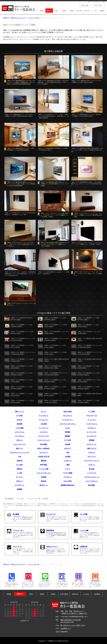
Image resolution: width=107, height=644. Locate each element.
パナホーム (92, 465)
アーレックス (92, 420)
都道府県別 (50, 530)
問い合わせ (99, 6)
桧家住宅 (20, 469)
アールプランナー (68, 420)
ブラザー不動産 (68, 473)
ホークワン (19, 477)
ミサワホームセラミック (92, 477)
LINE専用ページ (66, 628)
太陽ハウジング (92, 448)
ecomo (68, 428)
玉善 (68, 452)
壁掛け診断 (85, 6)
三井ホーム (19, 481)
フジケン (68, 469)
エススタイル (44, 432)
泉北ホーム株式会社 (44, 448)
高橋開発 (20, 489)
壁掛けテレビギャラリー (19, 18)
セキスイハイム (92, 444)
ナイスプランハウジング (92, 461)
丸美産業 (44, 477)
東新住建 (44, 461)
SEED (64, 11)
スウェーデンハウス (19, 444)
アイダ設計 (19, 416)
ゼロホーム (68, 448)
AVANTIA (20, 420)
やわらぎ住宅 (68, 481)
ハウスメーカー (18, 530)
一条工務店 (44, 424)
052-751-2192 (65, 622)
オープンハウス (92, 432)
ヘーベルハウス (92, 473)
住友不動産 (44, 444)
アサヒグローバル (92, 416)
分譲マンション (19, 412)
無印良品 (44, 481)
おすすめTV (79, 11)
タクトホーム (44, 452)
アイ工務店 (92, 412)
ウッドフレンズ (44, 428)
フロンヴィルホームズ (44, 473)
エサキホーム (92, 428)
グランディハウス (44, 436)
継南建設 (68, 436)
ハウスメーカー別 (33, 18)
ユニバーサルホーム (92, 481)
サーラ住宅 (68, 440)
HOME (42, 11)
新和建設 (92, 440)
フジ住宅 (20, 473)
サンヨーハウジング (44, 440)
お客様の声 (84, 546)
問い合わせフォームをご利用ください (73, 625)
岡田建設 (68, 432)
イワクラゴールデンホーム (68, 424)
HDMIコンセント (52, 546)
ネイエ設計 (19, 465)
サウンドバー (17, 546)
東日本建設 (92, 485)
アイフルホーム (44, 416)
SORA (72, 11)
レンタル (94, 11)
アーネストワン (44, 420)
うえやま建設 (20, 428)
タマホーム (92, 452)
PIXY (57, 11)
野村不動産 (44, 465)
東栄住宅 (20, 461)
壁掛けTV (49, 11)
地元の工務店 (68, 412)
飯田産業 (20, 424)
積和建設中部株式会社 (68, 485)
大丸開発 (68, 457)
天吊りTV (87, 11)
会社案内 (102, 11)
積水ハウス (19, 448)
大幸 (20, 457)
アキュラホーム (68, 416)
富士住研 (92, 469)
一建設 (68, 465)
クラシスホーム (19, 436)
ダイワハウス (92, 457)
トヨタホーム (68, 461)
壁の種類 (16, 514)
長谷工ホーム (44, 485)
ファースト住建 (44, 469)
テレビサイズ (51, 514)
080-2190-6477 (66, 620)
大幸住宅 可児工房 (44, 457)
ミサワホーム (68, 477)
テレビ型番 (84, 514)
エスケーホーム (19, 432)
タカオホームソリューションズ (20, 452)
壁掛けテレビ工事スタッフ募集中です (75, 613)
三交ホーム (19, 440)
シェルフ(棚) (84, 530)
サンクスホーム (92, 436)
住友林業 (68, 444)
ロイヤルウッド (19, 485)
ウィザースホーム (92, 424)
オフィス (44, 412)
